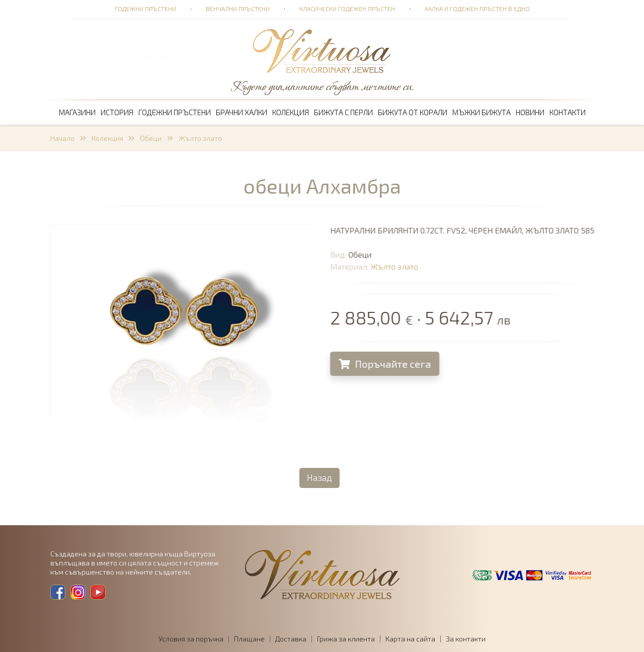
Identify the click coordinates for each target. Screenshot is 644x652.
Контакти (568, 112)
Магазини (77, 112)
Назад (319, 477)
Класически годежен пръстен (347, 9)
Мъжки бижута (481, 112)
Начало (62, 138)
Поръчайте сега (386, 364)
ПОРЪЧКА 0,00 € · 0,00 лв (163, 57)
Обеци (151, 138)
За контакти (466, 639)
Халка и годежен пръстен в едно (477, 9)
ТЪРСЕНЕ (73, 57)
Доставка (291, 639)
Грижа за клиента (346, 639)
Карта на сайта (410, 639)
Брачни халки (242, 112)
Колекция (291, 112)
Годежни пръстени (145, 9)
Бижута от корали (413, 112)
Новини (530, 112)
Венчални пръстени (238, 9)
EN (594, 57)
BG (581, 57)
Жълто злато (200, 138)
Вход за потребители (525, 57)
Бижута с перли (343, 112)
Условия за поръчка (191, 639)
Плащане (249, 639)
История (117, 112)
